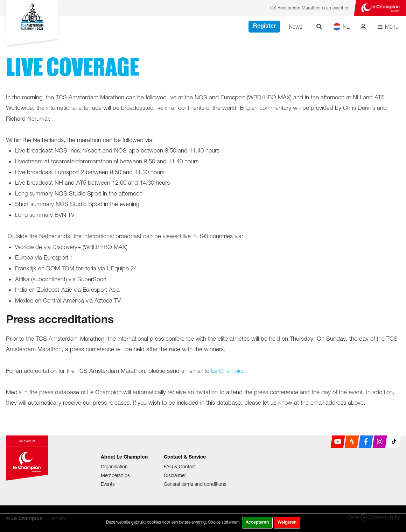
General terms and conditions (195, 484)
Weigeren (287, 523)
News (296, 27)
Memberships (115, 475)
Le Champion (228, 371)
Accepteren (257, 523)
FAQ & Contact (180, 466)
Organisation (114, 466)
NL (341, 27)
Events (108, 484)
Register (264, 27)
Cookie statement (224, 522)
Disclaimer (175, 475)
